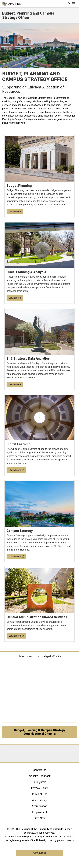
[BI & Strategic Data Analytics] (40, 349)
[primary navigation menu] (74, 4)
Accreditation (39, 806)
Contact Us (39, 770)
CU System (39, 782)
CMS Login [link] (39, 853)
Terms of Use (39, 794)
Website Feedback (39, 776)
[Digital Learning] (40, 435)
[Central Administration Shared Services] (40, 604)
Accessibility (39, 800)
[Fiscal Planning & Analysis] (40, 263)
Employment (39, 812)
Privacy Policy (39, 788)
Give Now (39, 818)
